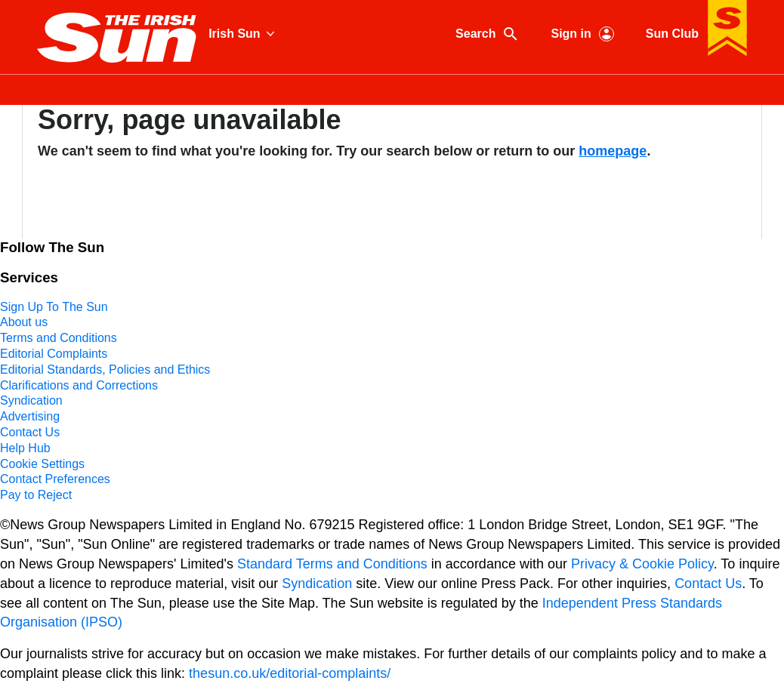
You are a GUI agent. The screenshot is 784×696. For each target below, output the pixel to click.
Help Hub (25, 448)
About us (24, 322)
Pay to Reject (36, 495)
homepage (613, 151)
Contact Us (30, 432)
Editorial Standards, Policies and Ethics (105, 370)
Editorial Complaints (54, 354)
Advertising (30, 416)
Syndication (31, 400)
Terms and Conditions (59, 338)
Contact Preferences (55, 479)
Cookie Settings (42, 464)
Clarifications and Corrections (79, 385)
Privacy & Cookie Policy (642, 564)
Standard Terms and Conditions (332, 564)
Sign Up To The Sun (54, 307)
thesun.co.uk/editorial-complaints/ (290, 673)
